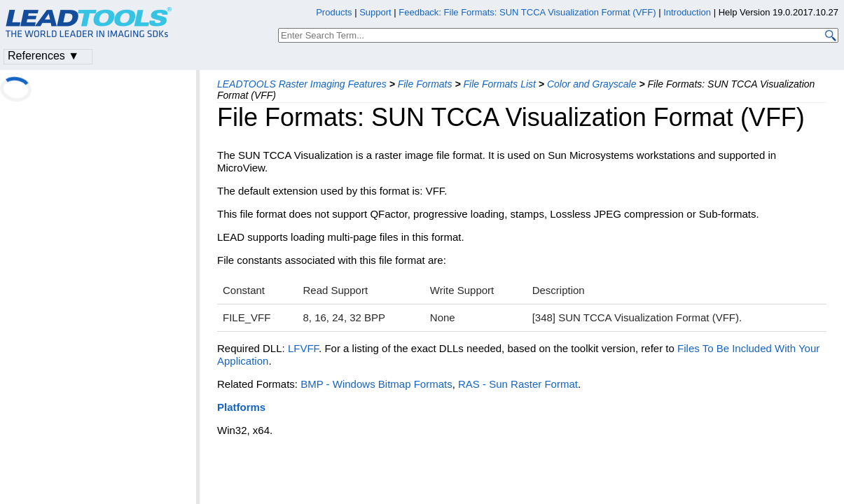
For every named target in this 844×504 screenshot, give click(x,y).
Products (334, 12)
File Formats (425, 84)
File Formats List (499, 84)
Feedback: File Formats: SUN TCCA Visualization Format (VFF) (527, 12)
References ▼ (43, 56)
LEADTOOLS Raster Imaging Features (302, 84)
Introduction (687, 12)
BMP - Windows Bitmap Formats (376, 384)
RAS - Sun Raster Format (518, 384)
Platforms (241, 407)
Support (375, 12)
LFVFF (303, 348)
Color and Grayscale (592, 84)
